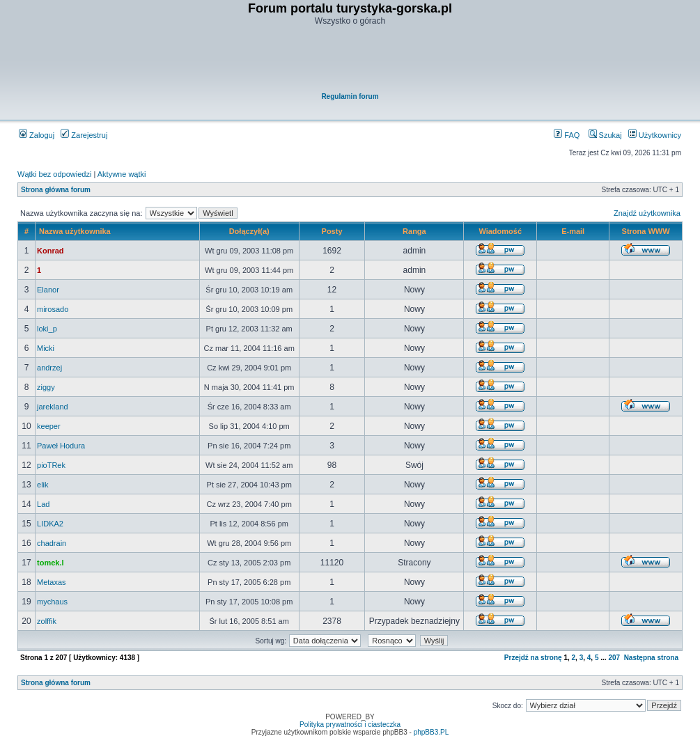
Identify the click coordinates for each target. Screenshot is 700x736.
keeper (49, 426)
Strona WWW (646, 231)
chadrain (52, 543)
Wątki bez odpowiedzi (54, 174)
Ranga (414, 231)
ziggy (46, 387)
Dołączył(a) (249, 231)
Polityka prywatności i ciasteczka (350, 725)
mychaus (52, 602)
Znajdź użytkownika (647, 213)
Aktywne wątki (122, 174)
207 (614, 658)
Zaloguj (37, 135)
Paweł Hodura (61, 446)
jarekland (53, 407)
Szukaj (605, 135)
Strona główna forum (56, 190)
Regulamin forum (350, 96)
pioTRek (51, 465)
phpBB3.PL (431, 732)
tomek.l (50, 563)
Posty (332, 231)
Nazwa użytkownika (75, 231)
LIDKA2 (50, 524)
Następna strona (651, 658)
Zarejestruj (84, 135)
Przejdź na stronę (533, 658)
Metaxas (52, 582)
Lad (43, 504)
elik (43, 485)
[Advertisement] (351, 60)
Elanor (48, 290)
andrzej (49, 368)
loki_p (47, 329)
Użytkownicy (655, 135)
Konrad (50, 251)
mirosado (53, 309)
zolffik (47, 621)
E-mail (573, 231)
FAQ (567, 135)
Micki (46, 348)
